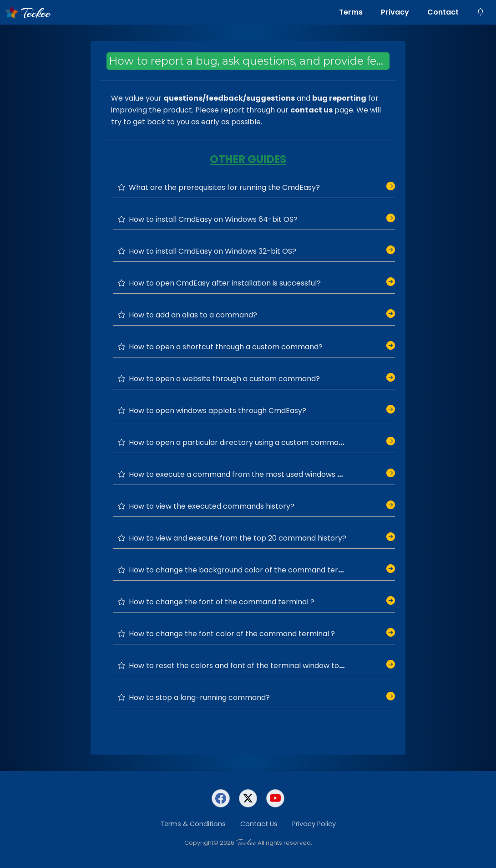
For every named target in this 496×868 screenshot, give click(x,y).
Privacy (395, 12)
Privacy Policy (314, 824)
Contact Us (259, 824)
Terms (351, 12)
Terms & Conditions (193, 824)
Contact (443, 12)
